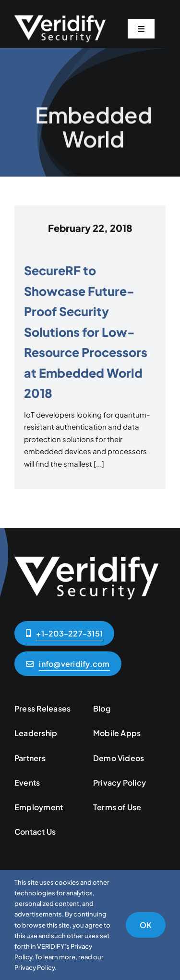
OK (146, 925)
